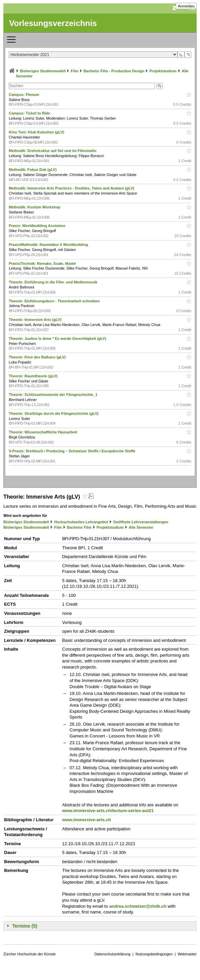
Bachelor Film (79, 527)
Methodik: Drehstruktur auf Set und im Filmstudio (53, 151)
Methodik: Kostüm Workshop (35, 207)
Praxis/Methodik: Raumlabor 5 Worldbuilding (49, 245)
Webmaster (187, 954)
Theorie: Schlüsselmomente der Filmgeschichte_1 (54, 395)
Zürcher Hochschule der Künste (30, 954)
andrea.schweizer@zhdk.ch (138, 906)
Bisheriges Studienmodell (43, 71)
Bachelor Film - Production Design (114, 71)
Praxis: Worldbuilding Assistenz (38, 226)
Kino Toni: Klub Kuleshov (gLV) (37, 132)
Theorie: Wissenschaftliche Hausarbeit (43, 432)
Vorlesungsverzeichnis (53, 23)
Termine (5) (25, 926)
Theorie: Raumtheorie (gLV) (34, 376)
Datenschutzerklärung (112, 954)
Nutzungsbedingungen (154, 954)
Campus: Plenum (24, 95)
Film (74, 71)
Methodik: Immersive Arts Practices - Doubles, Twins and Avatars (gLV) (72, 188)
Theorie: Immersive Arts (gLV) (36, 320)
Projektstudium (163, 71)
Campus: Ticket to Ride (30, 113)
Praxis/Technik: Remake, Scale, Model (43, 263)
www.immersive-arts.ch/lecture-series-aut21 (108, 811)
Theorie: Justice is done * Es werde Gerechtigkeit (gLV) (58, 338)
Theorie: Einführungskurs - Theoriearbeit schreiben (55, 301)
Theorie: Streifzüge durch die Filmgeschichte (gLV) (54, 413)
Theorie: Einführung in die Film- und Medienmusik (54, 282)
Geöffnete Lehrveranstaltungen (141, 522)
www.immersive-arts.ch (87, 820)
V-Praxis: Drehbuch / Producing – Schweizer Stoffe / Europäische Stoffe (73, 451)
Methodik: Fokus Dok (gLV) (33, 170)
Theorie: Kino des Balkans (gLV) (38, 357)
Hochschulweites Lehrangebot (81, 522)
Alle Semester (141, 527)
